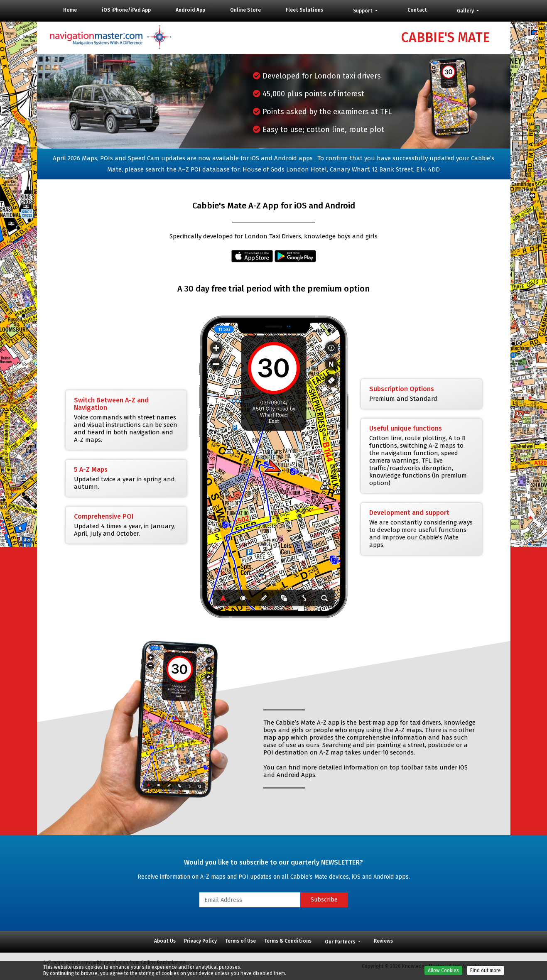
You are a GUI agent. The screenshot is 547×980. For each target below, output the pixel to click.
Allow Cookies (443, 975)
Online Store (245, 10)
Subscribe (324, 900)
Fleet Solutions (304, 10)
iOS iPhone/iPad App (126, 10)
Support (363, 11)
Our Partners (341, 942)
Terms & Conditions (288, 941)
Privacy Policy (200, 941)
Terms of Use (240, 941)
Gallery (466, 11)
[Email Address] (250, 900)
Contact (417, 10)
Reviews (383, 941)
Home (70, 10)
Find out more (486, 975)
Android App (190, 10)
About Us (165, 941)
